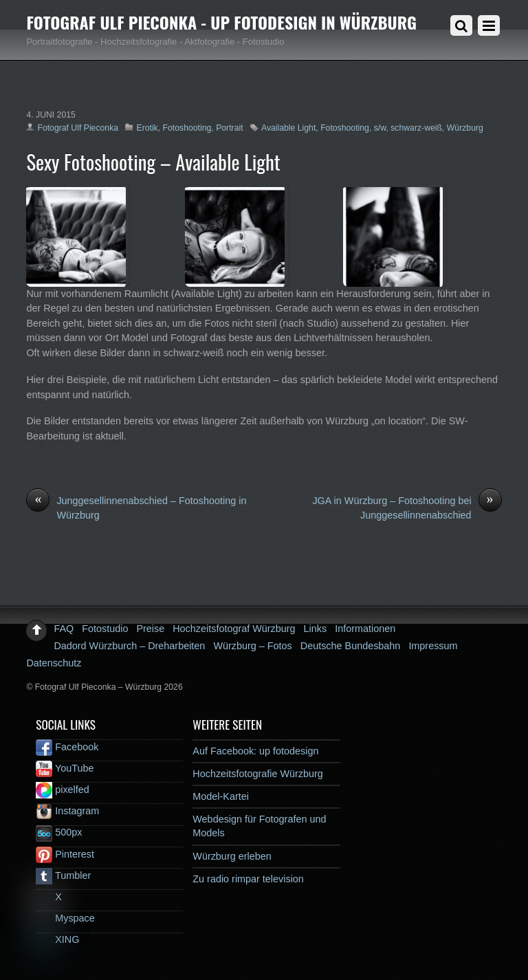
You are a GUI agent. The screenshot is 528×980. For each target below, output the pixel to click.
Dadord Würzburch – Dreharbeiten (129, 646)
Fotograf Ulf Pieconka (78, 128)
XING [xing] (57, 939)
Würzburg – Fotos (252, 646)
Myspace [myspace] (65, 918)
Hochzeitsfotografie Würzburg (258, 774)
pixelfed (63, 790)
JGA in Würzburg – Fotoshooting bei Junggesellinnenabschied (407, 508)
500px (59, 832)
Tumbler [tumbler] (63, 875)
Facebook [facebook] (67, 747)
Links (316, 629)
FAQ (64, 629)
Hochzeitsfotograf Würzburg (234, 629)
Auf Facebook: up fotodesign (255, 751)
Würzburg (465, 128)
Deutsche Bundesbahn (351, 646)
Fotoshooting (187, 128)
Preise (150, 629)
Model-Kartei (221, 796)
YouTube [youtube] (65, 768)
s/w (380, 128)
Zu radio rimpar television (248, 879)
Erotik (147, 128)
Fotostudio (105, 629)
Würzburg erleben (232, 856)
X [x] (49, 897)
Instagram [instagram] (67, 811)
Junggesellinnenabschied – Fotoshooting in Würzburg (136, 508)
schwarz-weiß (416, 128)
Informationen (365, 629)
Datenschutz (54, 663)
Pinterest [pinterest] (65, 854)
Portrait (229, 128)
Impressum (433, 646)
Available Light (288, 128)
